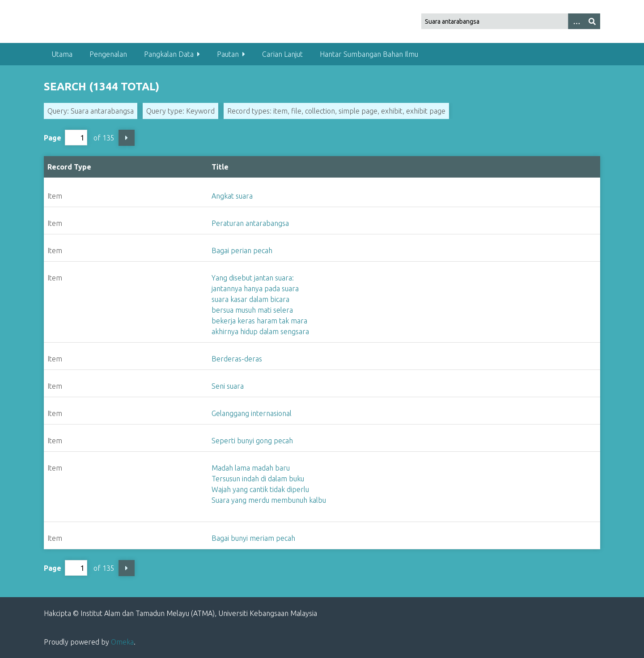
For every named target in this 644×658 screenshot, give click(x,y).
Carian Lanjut (282, 54)
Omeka (122, 642)
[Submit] (592, 21)
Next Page (127, 138)
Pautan (228, 54)
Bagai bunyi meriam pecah (253, 538)
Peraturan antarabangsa (250, 223)
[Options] (576, 21)
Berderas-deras (237, 359)
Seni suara (228, 386)
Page (66, 138)
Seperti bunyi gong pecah (252, 441)
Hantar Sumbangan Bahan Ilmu (369, 54)
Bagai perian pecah (242, 250)
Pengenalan (108, 54)
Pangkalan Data (169, 54)
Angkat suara (232, 196)
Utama (62, 54)
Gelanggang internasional (252, 413)
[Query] (511, 21)
